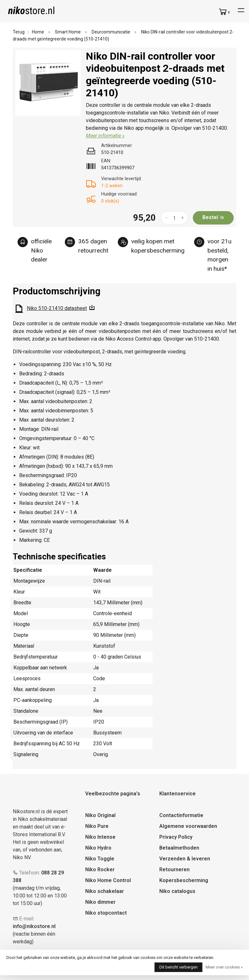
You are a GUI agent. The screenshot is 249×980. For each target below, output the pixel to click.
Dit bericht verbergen (178, 967)
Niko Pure (97, 826)
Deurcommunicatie (111, 32)
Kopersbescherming (184, 880)
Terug (19, 32)
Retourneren (174, 869)
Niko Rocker (100, 869)
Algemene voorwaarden (188, 826)
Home (38, 32)
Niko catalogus (177, 891)
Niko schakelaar (105, 891)
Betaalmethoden (179, 848)
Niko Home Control (108, 880)
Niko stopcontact (106, 913)
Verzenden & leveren (185, 859)
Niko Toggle (100, 859)
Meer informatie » (105, 136)
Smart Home (68, 32)
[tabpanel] (48, 83)
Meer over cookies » (224, 967)
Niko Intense (100, 837)
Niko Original (100, 815)
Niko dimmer (100, 902)
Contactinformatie (181, 815)
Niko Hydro (98, 848)
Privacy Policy (176, 837)
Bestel (213, 217)
